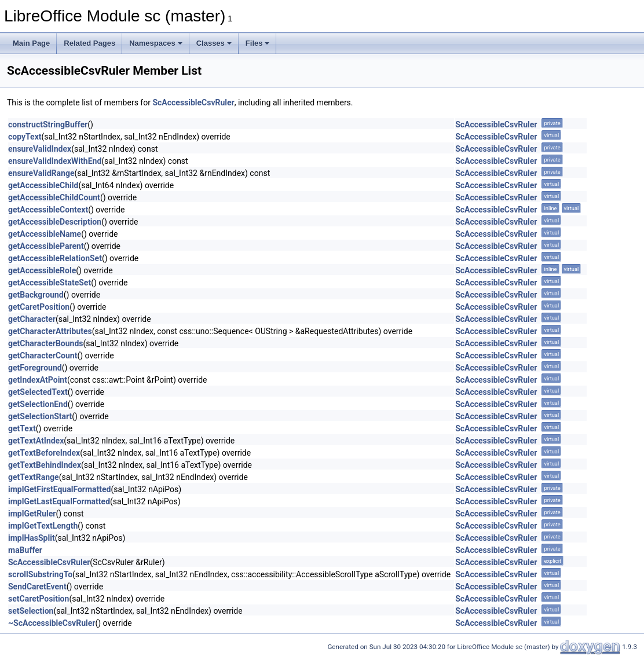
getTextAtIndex (36, 441)
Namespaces (156, 43)
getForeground (35, 368)
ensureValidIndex (40, 149)
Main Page (31, 43)
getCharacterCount (43, 356)
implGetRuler (32, 514)
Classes (214, 43)
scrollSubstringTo (40, 574)
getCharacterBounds (46, 343)
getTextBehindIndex (45, 465)
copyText (25, 137)
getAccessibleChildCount (54, 197)
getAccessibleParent (46, 246)
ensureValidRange (41, 173)
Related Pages (89, 43)
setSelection (31, 611)
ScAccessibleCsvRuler (193, 102)
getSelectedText (38, 392)
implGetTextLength (43, 526)
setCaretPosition (39, 599)
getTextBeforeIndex (44, 453)
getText (22, 428)
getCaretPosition (39, 307)
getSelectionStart (40, 416)
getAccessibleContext (48, 210)
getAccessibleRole (42, 270)
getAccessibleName (45, 234)
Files (258, 43)
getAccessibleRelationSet (55, 258)
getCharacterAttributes (50, 331)
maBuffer (25, 550)
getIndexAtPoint (38, 380)
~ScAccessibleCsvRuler (52, 623)
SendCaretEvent (37, 587)
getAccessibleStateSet (50, 283)
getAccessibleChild (43, 185)
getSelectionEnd (38, 404)
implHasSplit (32, 538)
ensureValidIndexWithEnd (55, 161)
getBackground (36, 295)
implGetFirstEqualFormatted (59, 489)
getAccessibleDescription (55, 222)
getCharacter (32, 319)
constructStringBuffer (48, 124)
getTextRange (34, 477)
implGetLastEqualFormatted (59, 501)
